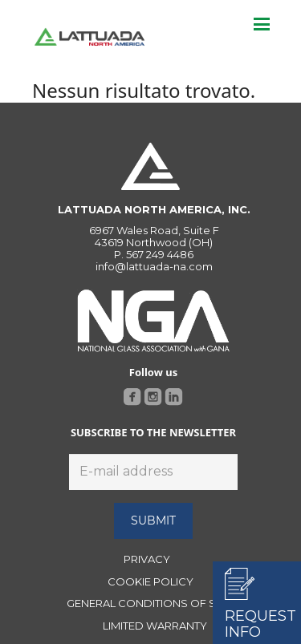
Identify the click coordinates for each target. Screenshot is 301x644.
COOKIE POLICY (150, 581)
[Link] (89, 36)
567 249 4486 (160, 254)
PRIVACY (147, 559)
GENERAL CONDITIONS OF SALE (151, 603)
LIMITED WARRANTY (155, 626)
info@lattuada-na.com (154, 266)
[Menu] (262, 24)
